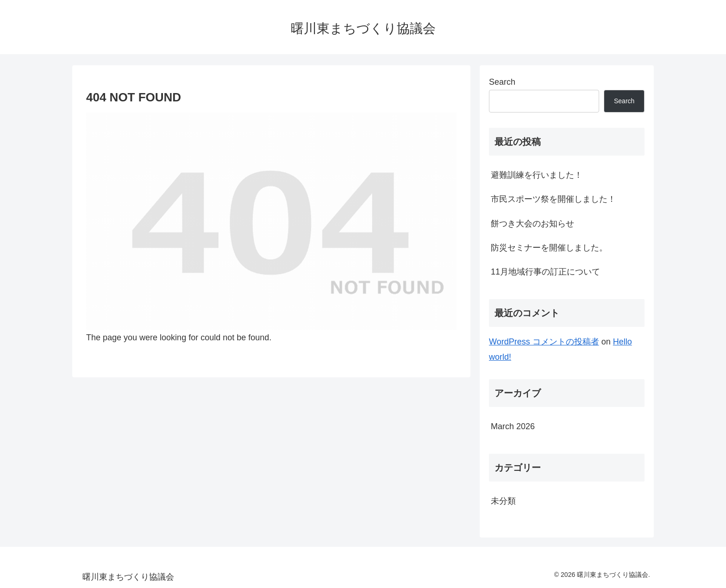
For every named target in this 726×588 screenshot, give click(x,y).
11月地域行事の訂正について (545, 272)
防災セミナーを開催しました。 (549, 248)
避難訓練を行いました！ (537, 175)
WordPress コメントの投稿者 (544, 342)
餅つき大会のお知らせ (532, 224)
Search (502, 82)
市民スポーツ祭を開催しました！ (553, 199)
